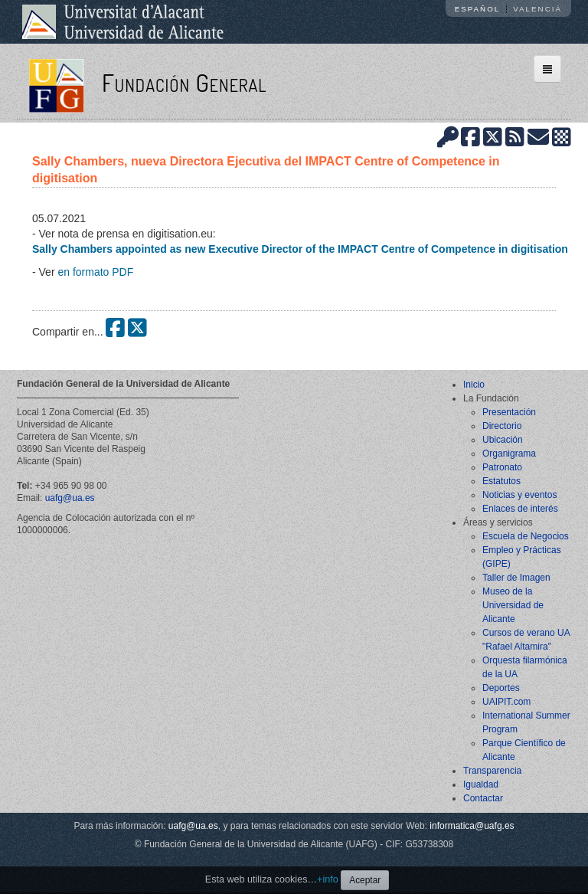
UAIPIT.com (506, 702)
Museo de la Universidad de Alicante (513, 605)
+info (328, 879)
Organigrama (509, 454)
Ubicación (503, 440)
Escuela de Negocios (526, 536)
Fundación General (184, 82)
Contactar (483, 798)
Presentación (509, 412)
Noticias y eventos (519, 495)
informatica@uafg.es (472, 826)
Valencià (537, 9)
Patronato (502, 467)
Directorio (502, 426)
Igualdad (481, 784)
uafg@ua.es (70, 498)
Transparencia (492, 771)
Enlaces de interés (520, 509)
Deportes (501, 688)
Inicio (474, 385)
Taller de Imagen (516, 578)
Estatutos (501, 481)
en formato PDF (95, 272)
